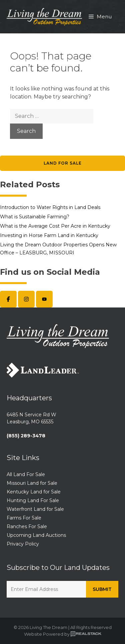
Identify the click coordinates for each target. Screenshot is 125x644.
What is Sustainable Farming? (35, 217)
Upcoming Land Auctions (36, 535)
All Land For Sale (26, 474)
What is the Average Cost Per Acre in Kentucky (55, 226)
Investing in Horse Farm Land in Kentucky (49, 235)
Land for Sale (63, 163)
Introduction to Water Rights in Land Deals (50, 207)
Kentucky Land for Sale (34, 492)
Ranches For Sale (27, 526)
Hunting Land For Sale (33, 500)
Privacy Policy (23, 544)
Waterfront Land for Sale (35, 509)
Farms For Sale (24, 518)
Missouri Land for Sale (32, 483)
